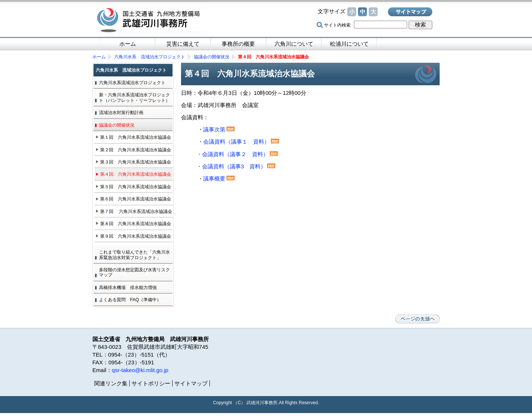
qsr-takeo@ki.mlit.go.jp (140, 370)
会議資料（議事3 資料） (234, 166)
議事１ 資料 (248, 142)
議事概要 (219, 178)
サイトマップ (410, 12)
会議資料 (214, 142)
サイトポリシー (151, 383)
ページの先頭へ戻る (417, 319)
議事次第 (214, 129)
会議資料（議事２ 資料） (235, 154)
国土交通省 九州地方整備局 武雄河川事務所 (151, 20)
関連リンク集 (111, 383)
